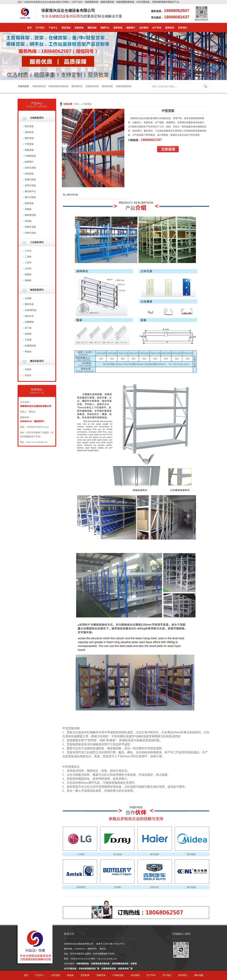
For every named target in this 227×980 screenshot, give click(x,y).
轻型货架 (29, 174)
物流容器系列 (37, 290)
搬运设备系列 (37, 361)
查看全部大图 (72, 195)
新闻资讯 (170, 28)
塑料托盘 (29, 304)
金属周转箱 (30, 346)
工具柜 (28, 257)
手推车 (28, 370)
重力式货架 (30, 197)
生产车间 (157, 28)
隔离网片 (131, 28)
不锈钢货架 (30, 156)
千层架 (28, 340)
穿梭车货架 (30, 227)
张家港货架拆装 (124, 86)
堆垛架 (28, 221)
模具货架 (66, 28)
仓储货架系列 (37, 118)
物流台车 (29, 316)
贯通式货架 (30, 180)
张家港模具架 (39, 86)
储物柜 (28, 280)
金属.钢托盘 (31, 310)
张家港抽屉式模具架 (59, 86)
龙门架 (28, 328)
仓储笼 (28, 298)
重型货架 (92, 28)
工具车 (28, 263)
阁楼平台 (105, 28)
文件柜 (28, 269)
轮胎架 (28, 334)
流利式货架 (30, 168)
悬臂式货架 (30, 186)
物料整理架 (30, 215)
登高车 (28, 375)
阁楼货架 (29, 150)
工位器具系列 (37, 242)
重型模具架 (77, 86)
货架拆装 (79, 28)
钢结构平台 (30, 191)
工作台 (28, 251)
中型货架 (29, 144)
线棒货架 (29, 203)
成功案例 (144, 28)
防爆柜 (28, 274)
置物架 (28, 209)
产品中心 (53, 28)
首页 (29, 28)
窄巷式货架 (30, 233)
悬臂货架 (118, 28)
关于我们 (40, 28)
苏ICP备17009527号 (114, 944)
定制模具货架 (92, 86)
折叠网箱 (29, 322)
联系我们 (183, 28)
